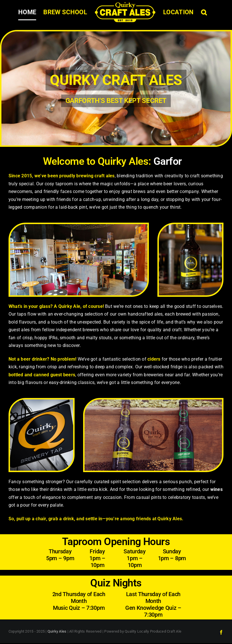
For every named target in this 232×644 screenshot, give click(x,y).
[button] (204, 12)
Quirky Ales (57, 631)
